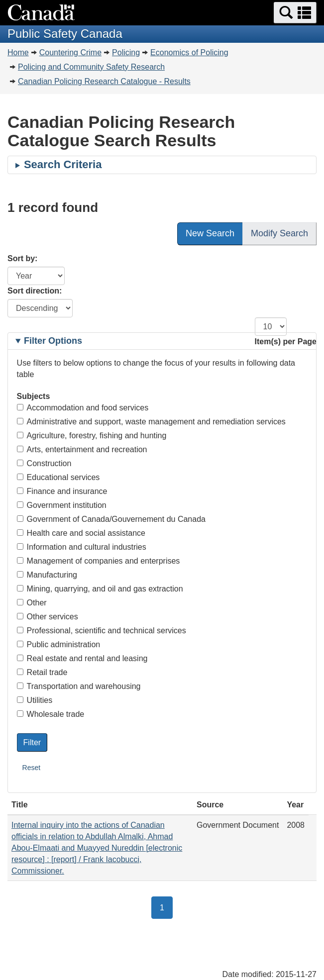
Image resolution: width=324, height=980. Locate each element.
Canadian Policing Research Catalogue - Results (104, 81)
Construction (44, 463)
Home (18, 52)
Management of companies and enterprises (99, 561)
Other (32, 603)
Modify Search (279, 233)
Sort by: (22, 258)
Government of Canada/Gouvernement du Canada (111, 519)
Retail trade (42, 672)
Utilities (35, 700)
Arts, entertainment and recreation (82, 449)
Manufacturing (47, 575)
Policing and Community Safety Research (91, 67)
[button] (295, 13)
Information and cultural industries (82, 547)
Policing (126, 52)
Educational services (58, 477)
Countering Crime (70, 52)
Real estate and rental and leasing (82, 658)
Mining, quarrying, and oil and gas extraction (100, 589)
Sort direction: (35, 291)
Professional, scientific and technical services (102, 631)
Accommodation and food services (83, 408)
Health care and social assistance (81, 533)
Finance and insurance (62, 491)
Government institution (62, 505)
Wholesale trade (51, 714)
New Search (210, 233)
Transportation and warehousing (79, 686)
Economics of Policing (189, 52)
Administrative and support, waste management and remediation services (151, 422)
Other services (48, 617)
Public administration (59, 644)
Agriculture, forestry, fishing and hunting (92, 436)
